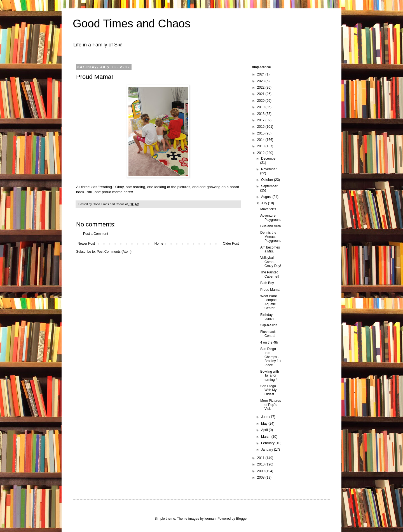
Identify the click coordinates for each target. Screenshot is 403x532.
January (268, 450)
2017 (261, 120)
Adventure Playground (271, 217)
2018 (261, 114)
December (269, 159)
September (269, 186)
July (265, 203)
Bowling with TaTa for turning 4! (270, 376)
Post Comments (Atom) (114, 252)
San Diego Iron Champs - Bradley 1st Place (271, 357)
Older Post (231, 243)
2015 (261, 133)
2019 (261, 107)
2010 (261, 464)
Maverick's (268, 209)
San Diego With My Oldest (268, 390)
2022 (261, 88)
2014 (261, 140)
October (268, 180)
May (265, 424)
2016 (261, 127)
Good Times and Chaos (132, 23)
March (266, 437)
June (265, 417)
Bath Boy (267, 283)
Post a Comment (96, 234)
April (265, 430)
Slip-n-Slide (269, 325)
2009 (261, 471)
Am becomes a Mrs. (270, 249)
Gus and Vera (270, 226)
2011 (261, 458)
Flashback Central (268, 334)
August (267, 197)
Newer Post (86, 243)
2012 (261, 153)
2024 (261, 74)
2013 (261, 146)
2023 (261, 81)
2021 (261, 94)
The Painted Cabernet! (270, 274)
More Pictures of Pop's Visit (271, 405)
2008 (261, 477)
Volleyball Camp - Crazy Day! (271, 262)
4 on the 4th (269, 342)
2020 (261, 101)
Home (159, 243)
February (268, 443)
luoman (210, 519)
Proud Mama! (270, 290)
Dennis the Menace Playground (271, 237)
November (269, 169)
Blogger (242, 519)
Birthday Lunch (267, 317)
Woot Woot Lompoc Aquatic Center (269, 302)
